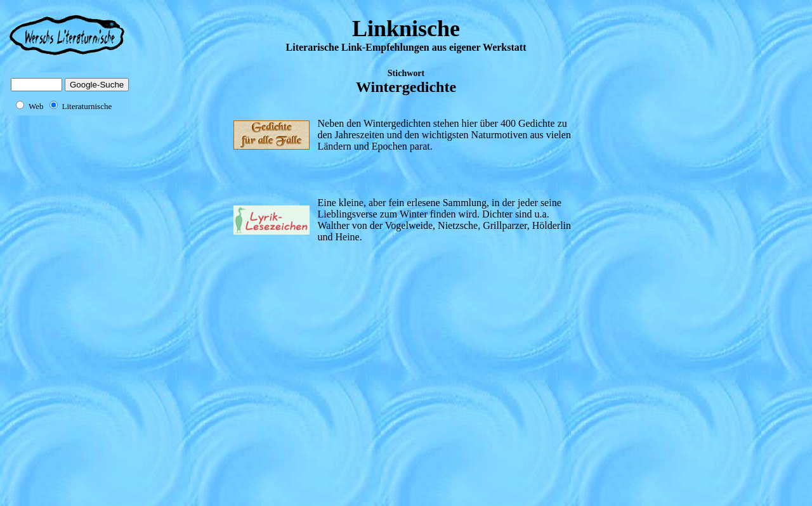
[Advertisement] (93, 316)
